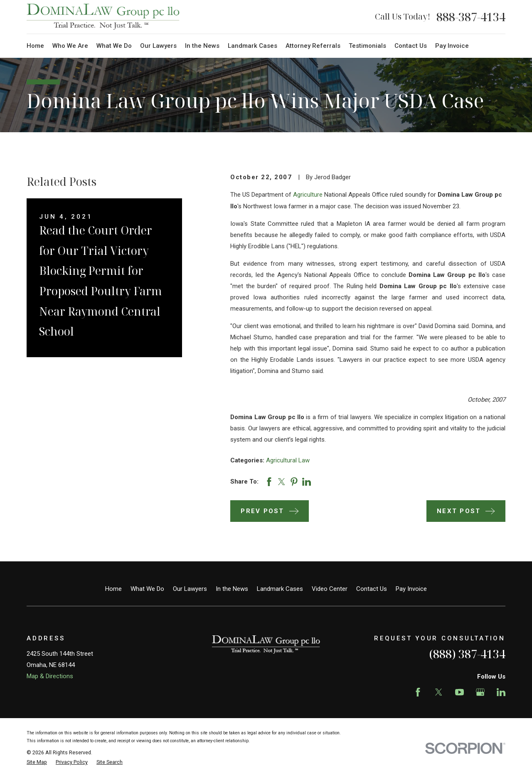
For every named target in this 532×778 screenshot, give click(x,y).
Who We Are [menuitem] (70, 46)
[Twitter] (439, 692)
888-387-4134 (471, 17)
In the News (232, 589)
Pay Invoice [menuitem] (452, 46)
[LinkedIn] (501, 692)
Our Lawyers (190, 589)
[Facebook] (418, 692)
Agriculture (308, 195)
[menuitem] (37, 762)
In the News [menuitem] (202, 46)
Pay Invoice (411, 589)
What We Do (147, 589)
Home (113, 589)
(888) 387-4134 (467, 654)
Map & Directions (50, 676)
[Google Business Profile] (480, 692)
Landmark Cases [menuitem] (252, 46)
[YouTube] (459, 692)
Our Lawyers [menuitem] (158, 46)
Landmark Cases (280, 589)
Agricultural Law (288, 460)
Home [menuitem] (35, 46)
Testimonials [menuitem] (367, 46)
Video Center (330, 589)
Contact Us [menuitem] (411, 46)
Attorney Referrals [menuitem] (313, 46)
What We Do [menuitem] (114, 46)
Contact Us (372, 589)
